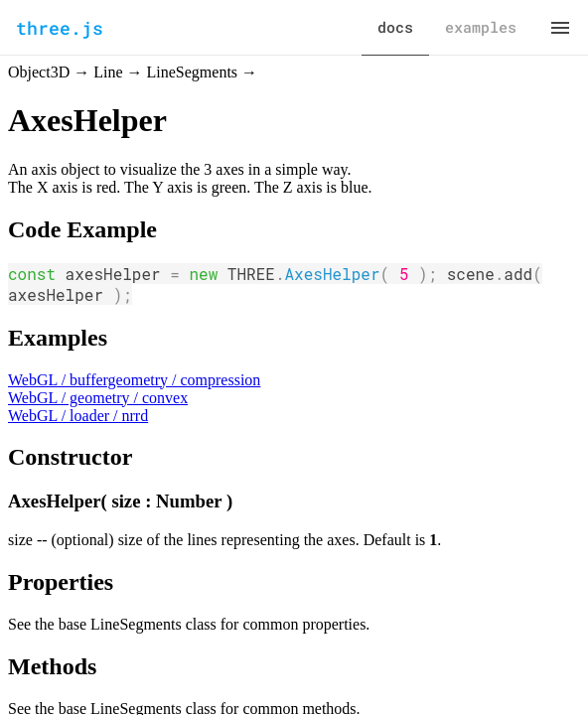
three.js (60, 28)
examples (481, 27)
